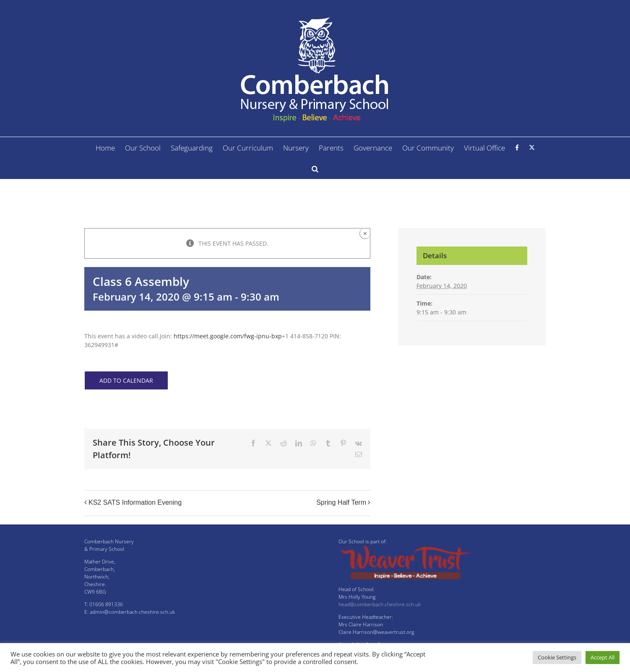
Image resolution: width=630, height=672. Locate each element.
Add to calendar (126, 380)
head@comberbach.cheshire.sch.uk (380, 604)
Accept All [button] (603, 657)
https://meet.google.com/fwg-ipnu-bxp (228, 336)
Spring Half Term (341, 502)
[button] (315, 169)
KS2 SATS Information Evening (135, 502)
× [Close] (365, 233)
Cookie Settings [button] (557, 657)
